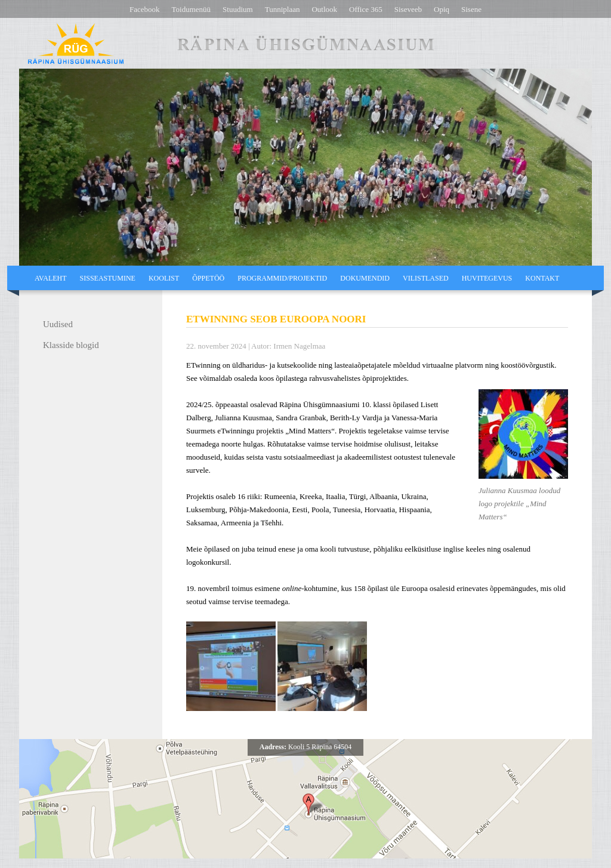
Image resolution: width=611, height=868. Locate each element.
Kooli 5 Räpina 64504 (305, 747)
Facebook (145, 9)
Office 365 (366, 9)
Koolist (164, 278)
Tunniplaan (283, 9)
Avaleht (51, 278)
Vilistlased (426, 278)
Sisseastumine (108, 278)
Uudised (58, 324)
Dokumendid (365, 278)
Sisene (471, 9)
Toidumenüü (192, 9)
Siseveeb (408, 9)
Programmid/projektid (282, 278)
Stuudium (238, 9)
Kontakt (542, 278)
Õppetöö (208, 278)
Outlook (324, 9)
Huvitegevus (487, 278)
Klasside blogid (71, 345)
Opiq (442, 9)
